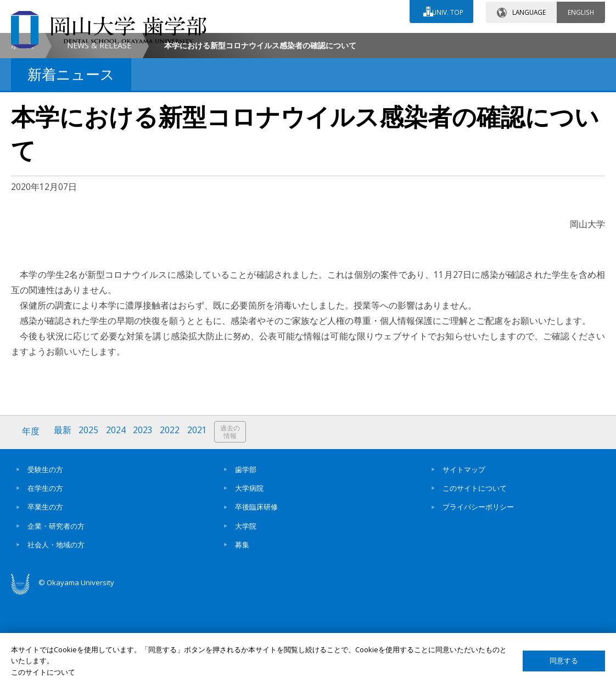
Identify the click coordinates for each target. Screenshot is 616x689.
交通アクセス (413, 42)
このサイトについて (475, 580)
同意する (564, 661)
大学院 (246, 617)
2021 (199, 523)
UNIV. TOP (447, 10)
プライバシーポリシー (478, 598)
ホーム (23, 138)
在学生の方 (45, 580)
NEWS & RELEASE (99, 138)
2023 (144, 523)
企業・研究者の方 (56, 617)
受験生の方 (45, 561)
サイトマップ (464, 561)
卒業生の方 (45, 598)
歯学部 (246, 561)
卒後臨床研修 (256, 598)
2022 (172, 523)
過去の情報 (233, 524)
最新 (63, 523)
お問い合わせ (316, 42)
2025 (89, 523)
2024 (117, 523)
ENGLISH (581, 10)
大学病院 (249, 580)
